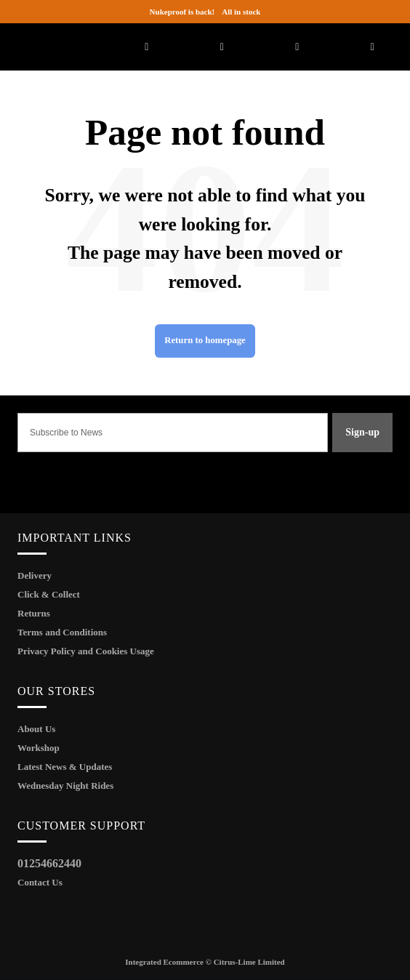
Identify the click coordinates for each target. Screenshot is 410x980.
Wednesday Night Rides (65, 786)
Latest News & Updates (65, 767)
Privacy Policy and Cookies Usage (86, 651)
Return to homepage (205, 340)
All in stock (205, 12)
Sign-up (362, 432)
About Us (36, 729)
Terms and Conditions (62, 632)
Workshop (39, 748)
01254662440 (49, 863)
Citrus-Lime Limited (249, 962)
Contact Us (40, 882)
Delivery (35, 575)
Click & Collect (49, 594)
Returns (34, 613)
